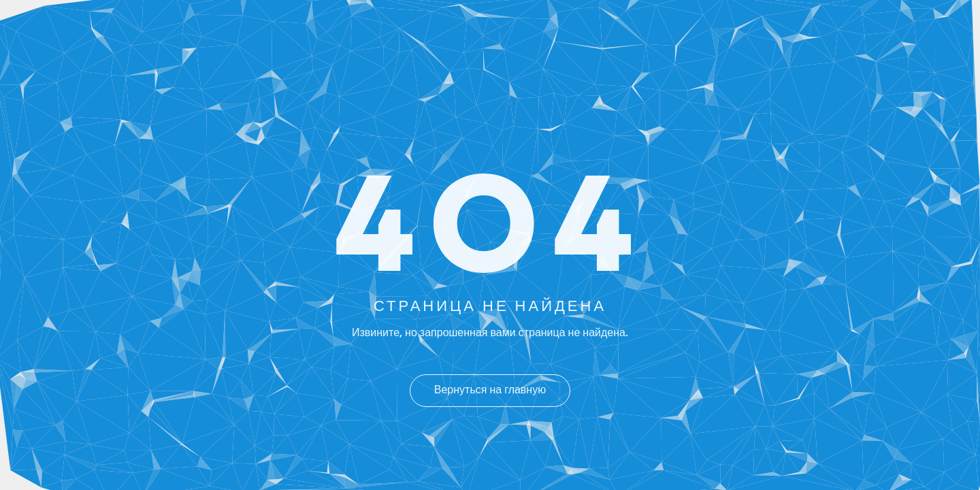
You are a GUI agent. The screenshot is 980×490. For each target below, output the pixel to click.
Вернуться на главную (490, 391)
